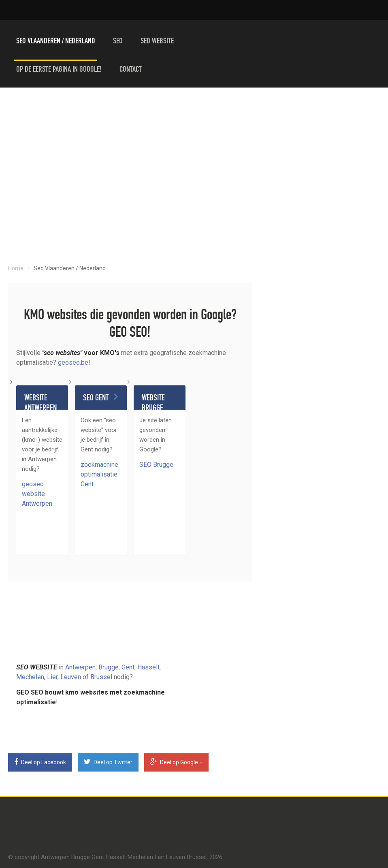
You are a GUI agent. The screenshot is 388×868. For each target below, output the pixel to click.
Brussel (101, 677)
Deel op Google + (176, 762)
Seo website (157, 42)
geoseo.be (73, 362)
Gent (128, 667)
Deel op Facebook (40, 762)
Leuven (71, 677)
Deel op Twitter (108, 762)
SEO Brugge (156, 465)
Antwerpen (80, 667)
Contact (131, 70)
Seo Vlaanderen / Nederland (56, 42)
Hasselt (148, 667)
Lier (52, 677)
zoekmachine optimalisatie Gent (99, 474)
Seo (118, 42)
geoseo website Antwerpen (37, 494)
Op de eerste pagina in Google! (59, 70)
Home (16, 268)
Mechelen (30, 677)
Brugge (109, 667)
